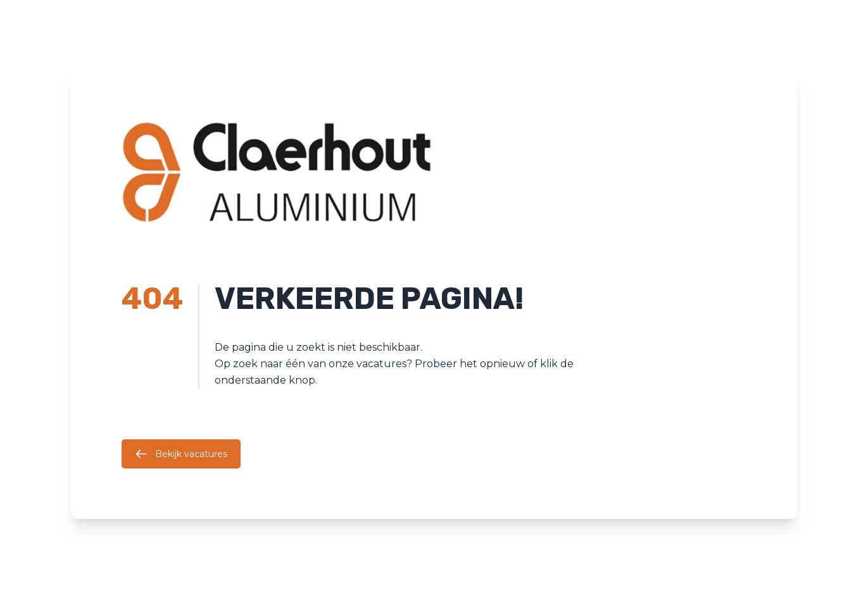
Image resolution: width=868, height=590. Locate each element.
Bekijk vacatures (181, 454)
